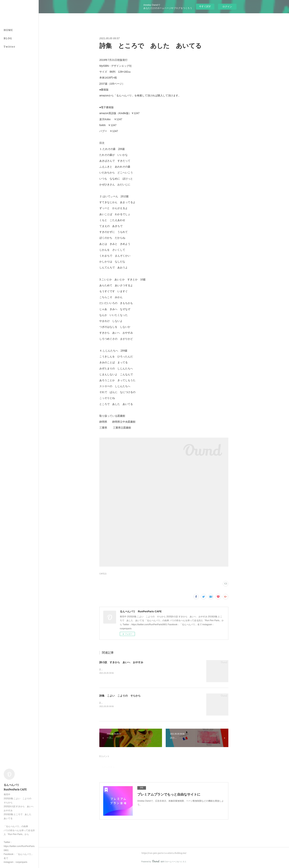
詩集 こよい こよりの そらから (120, 696)
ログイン (227, 7)
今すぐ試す (205, 6)
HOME (8, 30)
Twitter (10, 47)
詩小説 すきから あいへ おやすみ (121, 662)
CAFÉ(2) (103, 574)
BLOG (8, 38)
